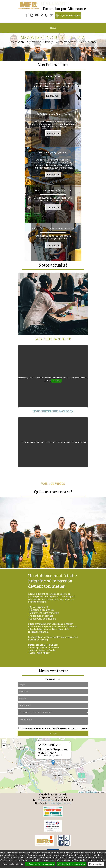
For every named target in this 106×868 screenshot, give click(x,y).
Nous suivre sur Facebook (53, 411)
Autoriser (56, 381)
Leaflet (81, 792)
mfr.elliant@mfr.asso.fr (59, 803)
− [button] (4, 746)
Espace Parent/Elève (70, 15)
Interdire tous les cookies (71, 864)
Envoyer (53, 733)
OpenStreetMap (92, 792)
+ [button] (4, 742)
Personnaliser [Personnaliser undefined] (96, 864)
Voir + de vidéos (53, 484)
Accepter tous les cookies (40, 864)
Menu (53, 28)
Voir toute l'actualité (53, 339)
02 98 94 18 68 (46, 800)
